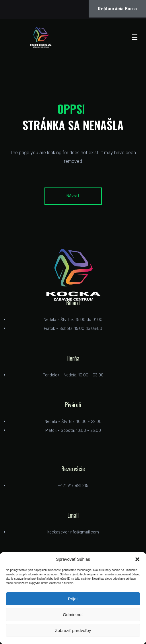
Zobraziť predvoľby (73, 630)
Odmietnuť (73, 615)
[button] (137, 559)
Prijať (73, 599)
